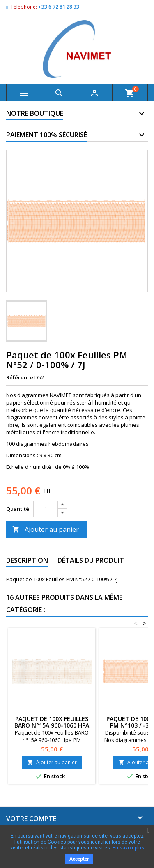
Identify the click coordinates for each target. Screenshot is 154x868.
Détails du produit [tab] (91, 560)
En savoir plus (128, 848)
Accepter (79, 859)
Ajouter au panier (46, 529)
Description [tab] (27, 560)
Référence (20, 377)
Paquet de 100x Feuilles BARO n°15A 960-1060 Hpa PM (52, 725)
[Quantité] (46, 509)
